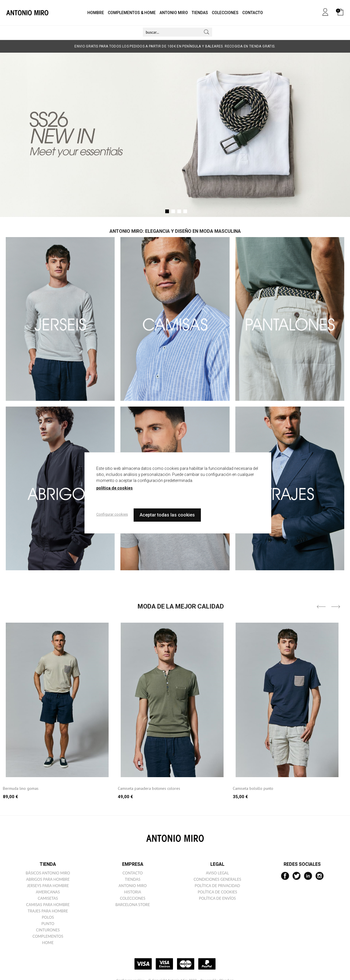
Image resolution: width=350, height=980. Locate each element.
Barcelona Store (133, 905)
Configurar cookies (112, 514)
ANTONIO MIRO (174, 13)
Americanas (48, 892)
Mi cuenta (325, 11)
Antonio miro (133, 886)
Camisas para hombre (48, 905)
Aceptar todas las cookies (167, 515)
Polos (48, 917)
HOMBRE (96, 13)
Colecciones (133, 898)
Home (48, 943)
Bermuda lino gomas (21, 788)
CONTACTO (253, 13)
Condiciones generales (218, 879)
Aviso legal (217, 873)
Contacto (133, 873)
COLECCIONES (225, 13)
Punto (48, 924)
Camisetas (48, 898)
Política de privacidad (218, 886)
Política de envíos (217, 898)
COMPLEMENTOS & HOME (132, 13)
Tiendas (132, 879)
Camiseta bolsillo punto (253, 788)
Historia (133, 892)
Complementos (48, 936)
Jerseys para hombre (48, 886)
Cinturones (48, 930)
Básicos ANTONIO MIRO (48, 873)
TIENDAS (200, 13)
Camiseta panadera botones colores (149, 788)
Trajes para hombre (48, 911)
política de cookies (115, 488)
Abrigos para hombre (48, 879)
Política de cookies (217, 892)
